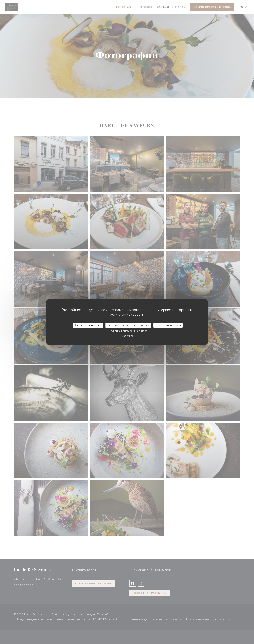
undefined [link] (128, 336)
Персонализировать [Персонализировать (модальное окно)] (168, 325)
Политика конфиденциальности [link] (128, 331)
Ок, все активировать (88, 325)
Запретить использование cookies (128, 325)
